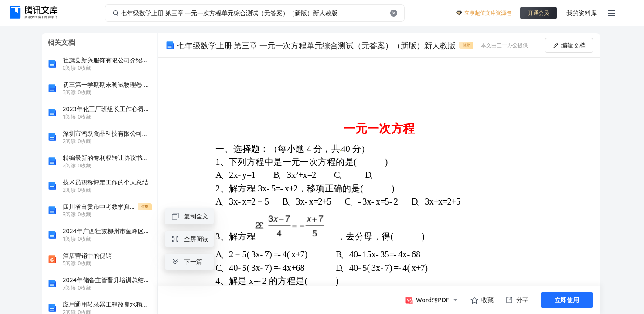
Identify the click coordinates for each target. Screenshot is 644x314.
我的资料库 (582, 13)
